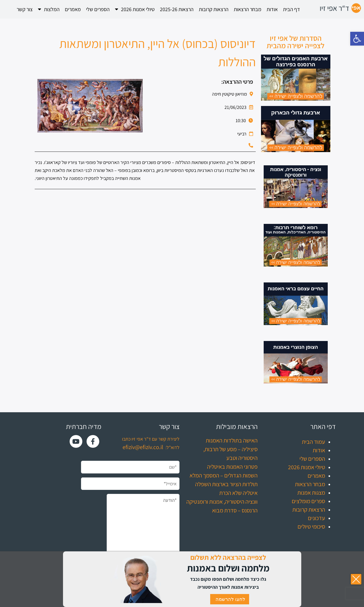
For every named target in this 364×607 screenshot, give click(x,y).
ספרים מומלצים (308, 501)
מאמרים (73, 9)
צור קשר (25, 9)
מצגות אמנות (311, 493)
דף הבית (291, 9)
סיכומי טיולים (311, 526)
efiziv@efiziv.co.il (143, 447)
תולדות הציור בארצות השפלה (226, 484)
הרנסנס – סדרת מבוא (235, 510)
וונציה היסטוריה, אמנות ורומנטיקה (222, 502)
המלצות (49, 9)
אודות (272, 9)
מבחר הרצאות (248, 9)
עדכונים (316, 518)
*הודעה (143, 530)
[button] (357, 39)
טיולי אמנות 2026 (135, 9)
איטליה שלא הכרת (238, 493)
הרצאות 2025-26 (177, 9)
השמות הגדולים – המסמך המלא (224, 475)
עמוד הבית (313, 442)
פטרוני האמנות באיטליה (232, 467)
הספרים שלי (98, 9)
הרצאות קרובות (214, 9)
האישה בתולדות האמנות (232, 440)
